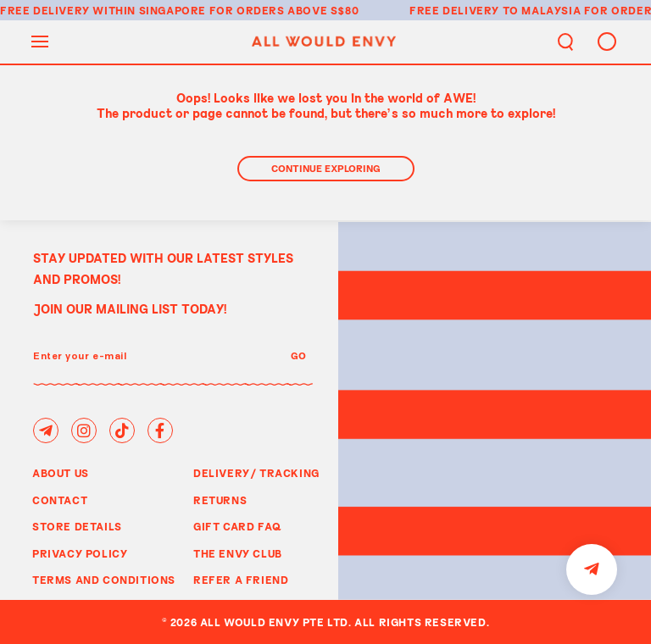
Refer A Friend (241, 580)
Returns (220, 500)
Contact (60, 500)
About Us (61, 473)
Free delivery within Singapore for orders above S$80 (179, 10)
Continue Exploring (326, 168)
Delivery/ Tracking (256, 473)
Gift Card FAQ (238, 526)
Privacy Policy (80, 553)
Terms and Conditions (104, 580)
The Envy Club (238, 553)
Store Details (77, 526)
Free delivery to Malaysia (495, 10)
